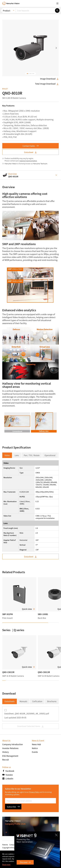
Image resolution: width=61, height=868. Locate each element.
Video (7, 455)
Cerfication (37, 701)
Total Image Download (47, 84)
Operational (50, 455)
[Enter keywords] (35, 10)
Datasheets (10, 701)
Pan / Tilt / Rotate (32, 455)
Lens (17, 455)
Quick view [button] (29, 609)
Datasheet (30, 152)
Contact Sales (30, 146)
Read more (6, 864)
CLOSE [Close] (56, 835)
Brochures (52, 701)
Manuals (23, 701)
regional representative (28, 161)
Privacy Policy (34, 792)
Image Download (49, 79)
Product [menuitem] (6, 11)
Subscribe (13, 807)
